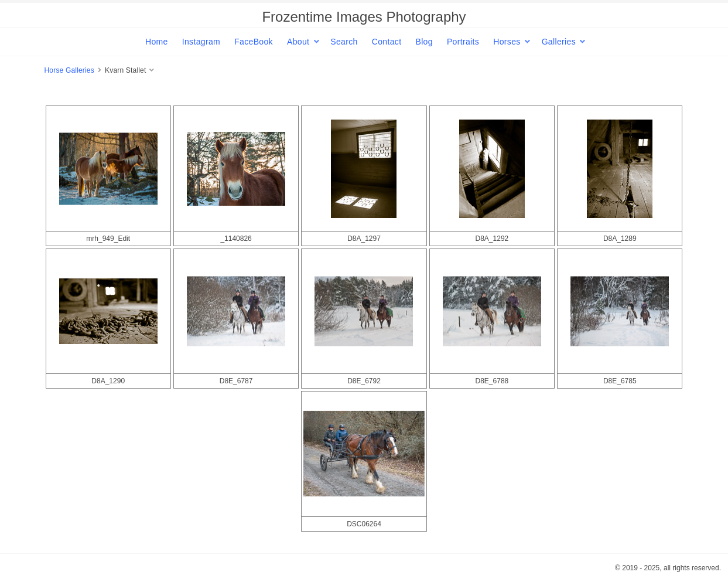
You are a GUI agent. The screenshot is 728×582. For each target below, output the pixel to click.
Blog (424, 42)
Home (157, 42)
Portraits (463, 42)
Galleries (559, 42)
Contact (387, 42)
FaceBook (254, 42)
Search (344, 42)
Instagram (201, 42)
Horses (507, 42)
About (298, 42)
